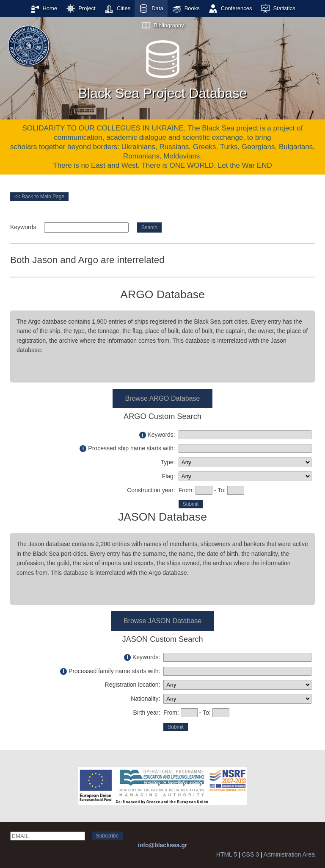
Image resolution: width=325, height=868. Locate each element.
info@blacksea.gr (162, 845)
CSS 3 (250, 854)
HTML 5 (227, 854)
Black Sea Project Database (162, 67)
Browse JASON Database (162, 621)
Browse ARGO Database (163, 398)
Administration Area (289, 854)
